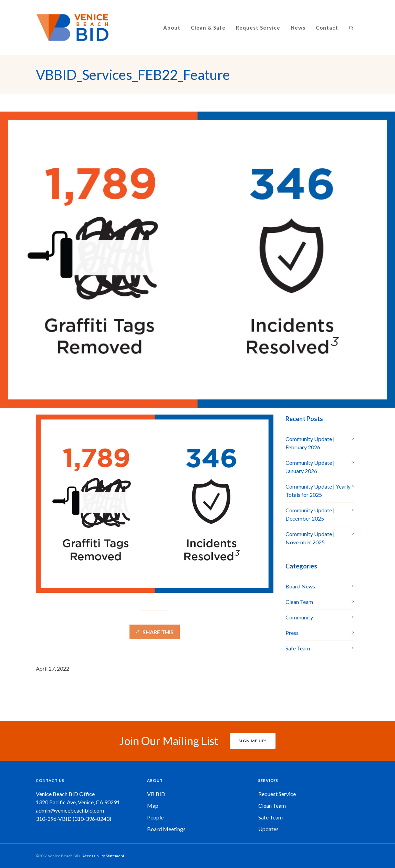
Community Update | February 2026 (310, 443)
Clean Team (299, 602)
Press (292, 633)
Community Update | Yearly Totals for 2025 (318, 490)
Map (153, 806)
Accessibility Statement (103, 856)
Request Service (277, 794)
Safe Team (298, 648)
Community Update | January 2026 (310, 467)
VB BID (156, 794)
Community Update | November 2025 (310, 538)
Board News (300, 586)
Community (299, 617)
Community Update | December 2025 (310, 514)
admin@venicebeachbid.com (70, 810)
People (155, 817)
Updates (268, 829)
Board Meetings (166, 829)
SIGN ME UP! (253, 741)
